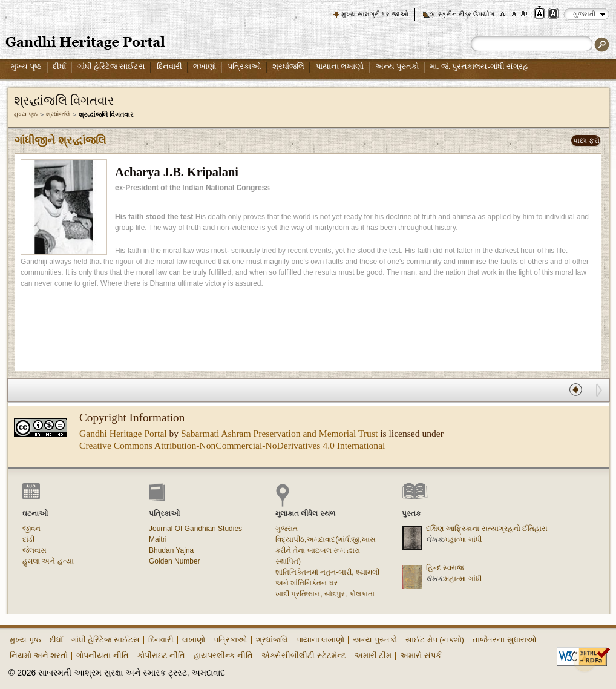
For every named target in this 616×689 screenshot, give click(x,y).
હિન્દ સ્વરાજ (445, 568)
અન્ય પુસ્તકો (397, 66)
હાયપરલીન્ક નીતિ (223, 655)
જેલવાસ (34, 550)
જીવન (31, 529)
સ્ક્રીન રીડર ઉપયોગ (466, 14)
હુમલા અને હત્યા (48, 561)
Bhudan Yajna (171, 550)
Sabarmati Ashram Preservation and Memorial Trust (279, 433)
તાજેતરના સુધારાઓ (505, 640)
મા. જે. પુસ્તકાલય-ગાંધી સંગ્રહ (479, 66)
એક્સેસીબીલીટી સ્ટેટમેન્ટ (304, 655)
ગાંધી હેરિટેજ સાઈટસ (112, 66)
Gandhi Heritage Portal (123, 433)
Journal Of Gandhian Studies (195, 529)
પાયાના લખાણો (340, 66)
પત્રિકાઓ (244, 66)
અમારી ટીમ (373, 655)
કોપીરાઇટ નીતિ (162, 655)
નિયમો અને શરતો (39, 655)
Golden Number (175, 561)
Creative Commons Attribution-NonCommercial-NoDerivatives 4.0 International (232, 445)
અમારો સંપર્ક (421, 655)
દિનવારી (169, 66)
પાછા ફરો (586, 140)
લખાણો (205, 66)
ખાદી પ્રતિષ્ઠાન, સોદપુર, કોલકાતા (325, 594)
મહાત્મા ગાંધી (463, 539)
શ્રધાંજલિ (288, 66)
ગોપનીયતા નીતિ (103, 655)
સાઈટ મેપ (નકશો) (435, 640)
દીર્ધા (59, 66)
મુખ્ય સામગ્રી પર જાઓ (375, 14)
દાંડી (28, 539)
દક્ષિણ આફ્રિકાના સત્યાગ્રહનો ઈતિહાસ (487, 529)
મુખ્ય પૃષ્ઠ (26, 66)
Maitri (158, 539)
